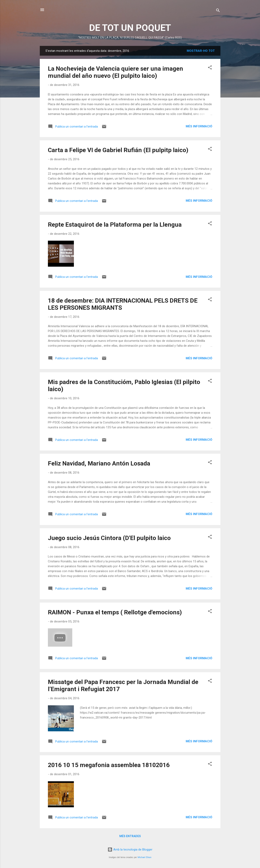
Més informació (199, 126)
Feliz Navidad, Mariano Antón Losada (99, 463)
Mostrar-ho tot (201, 51)
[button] (210, 68)
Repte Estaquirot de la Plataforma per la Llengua (115, 225)
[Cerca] (218, 11)
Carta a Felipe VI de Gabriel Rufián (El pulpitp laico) (118, 150)
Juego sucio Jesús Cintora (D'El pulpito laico (109, 538)
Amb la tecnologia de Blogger (130, 850)
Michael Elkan (145, 857)
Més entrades (130, 836)
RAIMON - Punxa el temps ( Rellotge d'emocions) (115, 612)
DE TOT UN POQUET (130, 28)
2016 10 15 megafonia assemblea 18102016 (109, 765)
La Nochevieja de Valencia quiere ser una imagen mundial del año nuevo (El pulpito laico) (115, 72)
